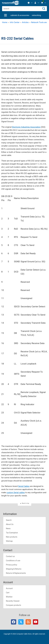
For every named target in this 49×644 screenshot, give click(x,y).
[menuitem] (30, 3)
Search (9, 520)
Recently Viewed (13, 601)
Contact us (10, 556)
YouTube (36, 622)
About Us (10, 524)
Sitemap (9, 541)
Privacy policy (11, 565)
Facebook (14, 622)
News (8, 528)
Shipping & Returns (14, 569)
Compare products (13, 605)
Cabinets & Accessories (20, 15)
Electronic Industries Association (26, 127)
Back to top (25, 503)
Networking (36, 15)
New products (12, 537)
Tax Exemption (12, 533)
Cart (8, 593)
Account (9, 588)
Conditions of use (13, 561)
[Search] (44, 9)
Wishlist (9, 597)
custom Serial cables (16, 493)
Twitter (21, 622)
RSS (28, 622)
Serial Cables (24, 486)
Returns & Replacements (16, 573)
